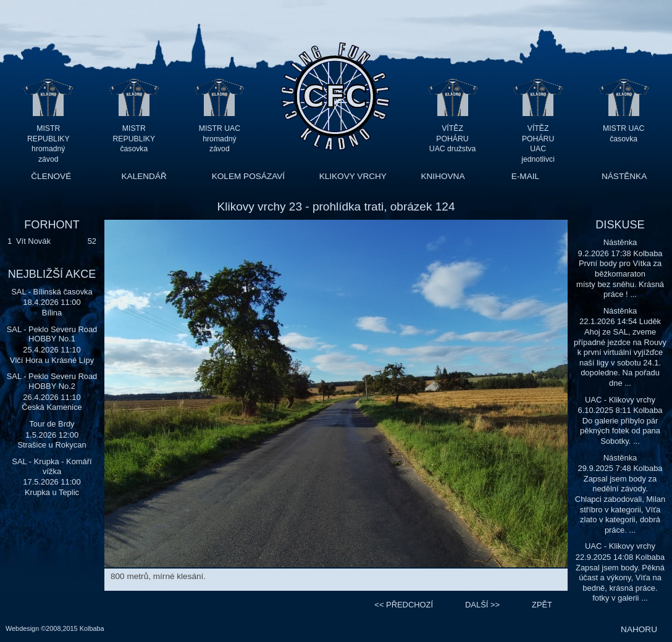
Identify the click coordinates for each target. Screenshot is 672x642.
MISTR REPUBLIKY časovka (134, 139)
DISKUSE (620, 225)
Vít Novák (33, 241)
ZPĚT (542, 605)
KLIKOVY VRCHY (353, 176)
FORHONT (52, 225)
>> (482, 605)
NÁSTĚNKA (624, 176)
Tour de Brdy (52, 424)
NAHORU (639, 629)
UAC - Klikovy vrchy (620, 400)
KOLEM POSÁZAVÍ (248, 176)
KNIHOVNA (443, 176)
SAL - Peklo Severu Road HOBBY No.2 (52, 381)
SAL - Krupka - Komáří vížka (52, 466)
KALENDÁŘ (144, 176)
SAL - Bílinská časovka (52, 292)
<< (404, 605)
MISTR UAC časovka (624, 134)
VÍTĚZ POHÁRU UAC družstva (452, 139)
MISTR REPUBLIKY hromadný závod (48, 139)
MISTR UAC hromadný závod (220, 139)
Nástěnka (620, 242)
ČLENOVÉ (51, 176)
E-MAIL (525, 176)
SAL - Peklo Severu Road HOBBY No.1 (52, 334)
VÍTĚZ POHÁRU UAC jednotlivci (538, 139)
